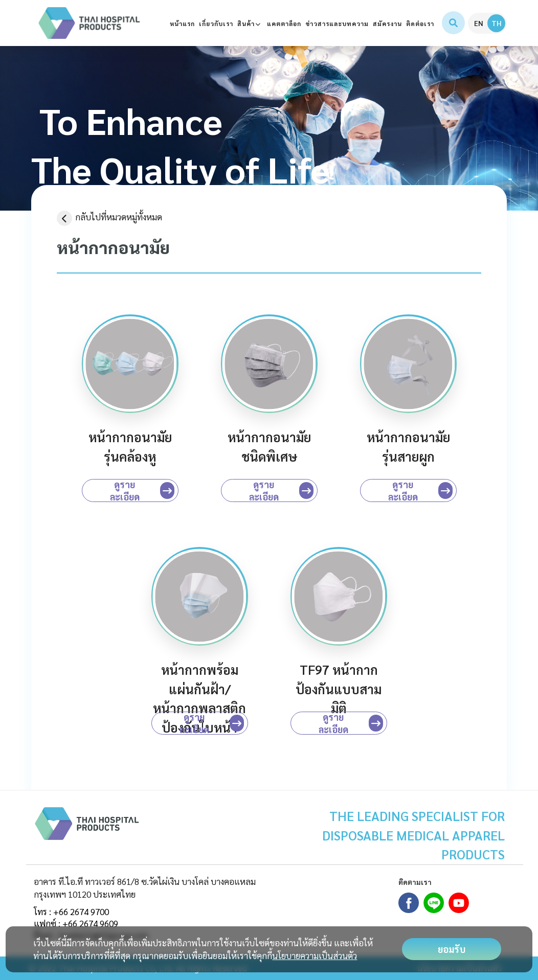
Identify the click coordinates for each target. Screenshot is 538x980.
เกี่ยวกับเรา (216, 24)
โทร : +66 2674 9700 (71, 911)
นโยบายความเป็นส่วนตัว (315, 955)
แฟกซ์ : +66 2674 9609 (76, 923)
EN (479, 23)
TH (497, 23)
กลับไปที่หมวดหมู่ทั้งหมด (109, 217)
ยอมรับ (452, 949)
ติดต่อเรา (420, 24)
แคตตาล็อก (284, 24)
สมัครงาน (387, 24)
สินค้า (250, 24)
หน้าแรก (182, 24)
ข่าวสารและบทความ (337, 24)
